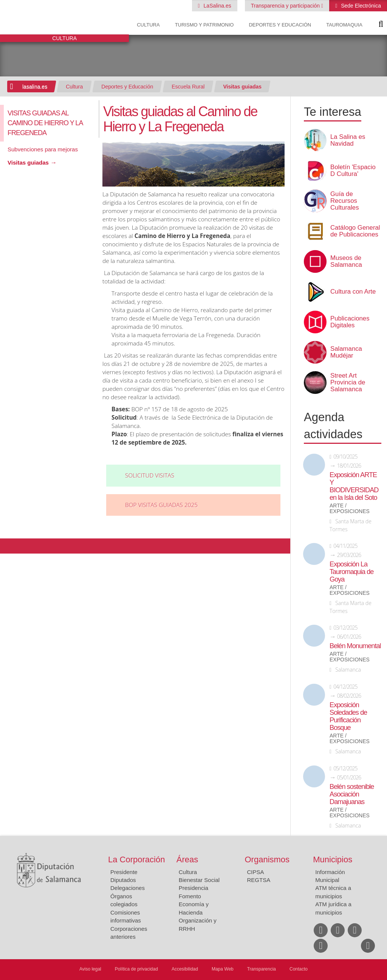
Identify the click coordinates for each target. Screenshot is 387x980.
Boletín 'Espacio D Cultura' (353, 171)
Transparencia (262, 969)
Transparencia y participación (286, 6)
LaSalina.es (217, 6)
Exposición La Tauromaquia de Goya (351, 572)
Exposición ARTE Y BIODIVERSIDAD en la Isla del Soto (354, 486)
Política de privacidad (136, 969)
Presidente (124, 872)
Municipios (333, 859)
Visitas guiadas (242, 87)
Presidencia (193, 888)
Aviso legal (90, 969)
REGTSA (259, 880)
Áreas (187, 859)
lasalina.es (35, 87)
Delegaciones (128, 888)
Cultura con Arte (353, 292)
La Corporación (136, 859)
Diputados (123, 880)
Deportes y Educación (280, 25)
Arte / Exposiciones (350, 509)
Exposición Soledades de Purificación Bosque (348, 716)
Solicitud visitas (150, 475)
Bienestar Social (199, 880)
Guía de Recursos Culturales (345, 201)
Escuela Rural (188, 87)
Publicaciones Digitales (350, 322)
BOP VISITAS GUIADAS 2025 (161, 505)
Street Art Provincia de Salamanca (348, 383)
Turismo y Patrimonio (204, 25)
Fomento (190, 896)
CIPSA (256, 872)
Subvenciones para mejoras (43, 149)
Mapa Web (223, 969)
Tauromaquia (344, 25)
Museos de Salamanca (346, 261)
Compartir (9, 546)
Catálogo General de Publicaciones (355, 231)
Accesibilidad (185, 969)
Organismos (267, 859)
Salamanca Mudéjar (346, 352)
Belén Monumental (355, 646)
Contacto (299, 969)
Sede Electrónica (360, 6)
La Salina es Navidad (348, 140)
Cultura (148, 25)
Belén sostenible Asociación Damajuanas (352, 794)
